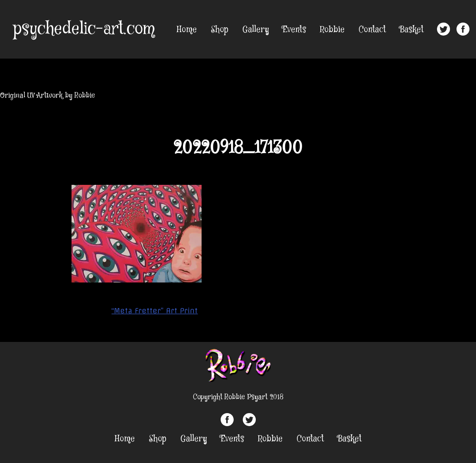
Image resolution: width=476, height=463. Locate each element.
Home (187, 30)
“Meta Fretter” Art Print (155, 311)
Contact (372, 30)
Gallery (256, 30)
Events (294, 30)
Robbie (332, 30)
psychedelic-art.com (84, 29)
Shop (220, 30)
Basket (412, 30)
